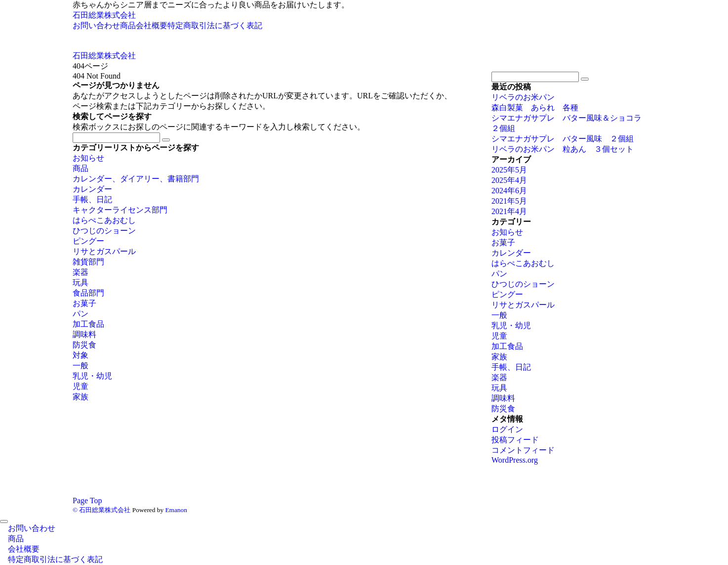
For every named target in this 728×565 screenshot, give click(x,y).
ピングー (88, 241)
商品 (81, 168)
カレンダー (92, 189)
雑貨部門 (88, 262)
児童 (81, 386)
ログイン (507, 429)
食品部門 (88, 293)
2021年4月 (509, 211)
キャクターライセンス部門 (120, 210)
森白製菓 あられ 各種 (535, 108)
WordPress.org (515, 460)
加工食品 (88, 324)
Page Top (87, 500)
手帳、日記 (92, 199)
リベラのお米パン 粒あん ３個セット (563, 149)
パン (81, 314)
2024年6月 (509, 191)
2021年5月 (509, 201)
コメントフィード (523, 450)
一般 (81, 366)
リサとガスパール (104, 251)
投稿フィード (515, 440)
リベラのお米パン (527, 97)
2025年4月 (509, 180)
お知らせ (88, 158)
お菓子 (84, 303)
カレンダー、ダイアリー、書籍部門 (136, 179)
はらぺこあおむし (104, 220)
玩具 (81, 282)
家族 (81, 397)
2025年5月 (509, 170)
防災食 (84, 345)
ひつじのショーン (104, 231)
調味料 (84, 334)
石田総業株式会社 (104, 15)
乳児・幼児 (92, 376)
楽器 (81, 272)
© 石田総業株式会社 (101, 510)
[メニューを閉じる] (4, 522)
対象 (81, 355)
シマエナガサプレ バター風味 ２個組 (563, 139)
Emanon (176, 510)
